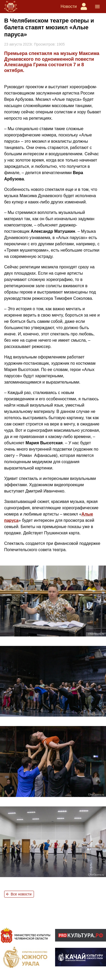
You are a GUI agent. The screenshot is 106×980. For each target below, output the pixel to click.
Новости (69, 6)
